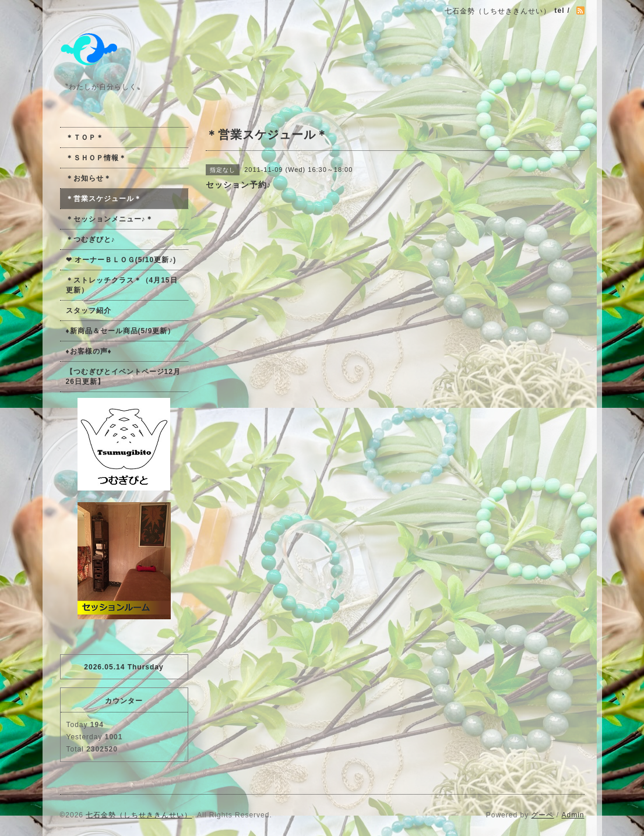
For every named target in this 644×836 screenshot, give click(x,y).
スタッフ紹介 (89, 311)
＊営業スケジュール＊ (104, 199)
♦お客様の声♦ (89, 351)
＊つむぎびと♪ (91, 239)
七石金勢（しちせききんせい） (139, 815)
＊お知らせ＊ (89, 178)
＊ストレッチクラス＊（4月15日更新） (122, 285)
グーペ (542, 815)
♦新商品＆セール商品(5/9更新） (121, 331)
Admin (573, 815)
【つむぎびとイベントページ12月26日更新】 (123, 377)
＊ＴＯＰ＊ (85, 137)
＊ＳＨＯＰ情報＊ (96, 158)
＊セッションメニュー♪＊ (110, 219)
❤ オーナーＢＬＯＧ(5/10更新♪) (121, 260)
